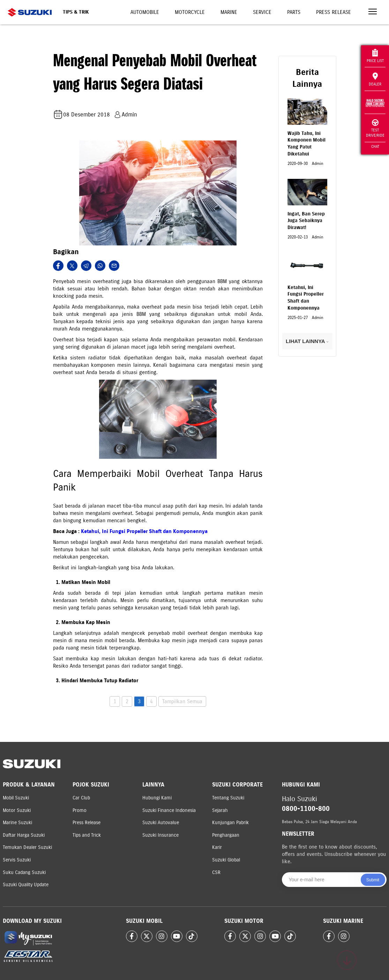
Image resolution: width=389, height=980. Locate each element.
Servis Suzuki (17, 860)
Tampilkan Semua (182, 701)
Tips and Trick (87, 835)
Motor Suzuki (17, 810)
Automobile (145, 12)
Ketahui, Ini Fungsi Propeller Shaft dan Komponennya (144, 531)
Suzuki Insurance (160, 835)
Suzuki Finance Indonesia (169, 810)
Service (262, 12)
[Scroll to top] (347, 960)
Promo (80, 810)
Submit (373, 880)
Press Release (334, 12)
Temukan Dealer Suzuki (27, 847)
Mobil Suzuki (16, 798)
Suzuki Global (226, 860)
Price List (375, 56)
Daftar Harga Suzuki (24, 835)
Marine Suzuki (17, 823)
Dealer (375, 79)
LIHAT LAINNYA (307, 341)
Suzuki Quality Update (26, 885)
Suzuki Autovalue (161, 823)
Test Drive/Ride (375, 128)
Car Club (81, 798)
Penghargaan (226, 835)
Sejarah (220, 810)
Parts (294, 12)
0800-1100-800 (306, 809)
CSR (216, 872)
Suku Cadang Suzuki (24, 872)
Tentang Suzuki (228, 798)
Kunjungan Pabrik (230, 823)
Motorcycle (190, 12)
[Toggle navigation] (373, 12)
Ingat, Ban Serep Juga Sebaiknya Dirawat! (306, 221)
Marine (229, 12)
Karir (217, 847)
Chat (375, 146)
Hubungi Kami (157, 798)
